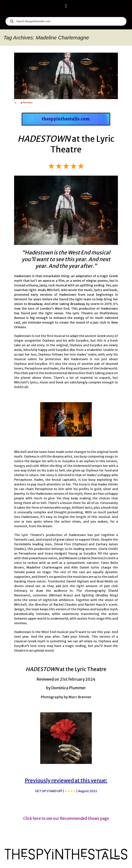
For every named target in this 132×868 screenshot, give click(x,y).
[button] (66, 6)
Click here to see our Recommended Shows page (66, 818)
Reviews (28, 103)
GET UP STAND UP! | (66, 791)
